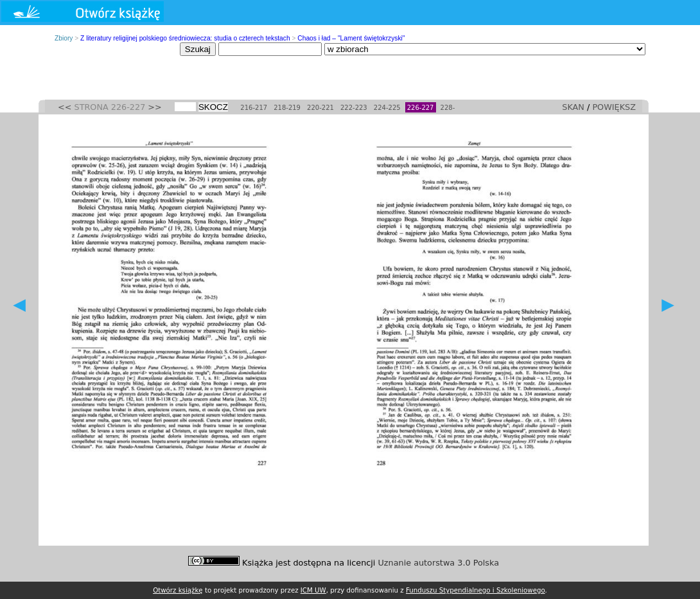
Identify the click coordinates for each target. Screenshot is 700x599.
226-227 (421, 108)
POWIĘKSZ (614, 107)
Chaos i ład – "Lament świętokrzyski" (351, 38)
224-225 (387, 108)
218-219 (287, 108)
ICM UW (313, 590)
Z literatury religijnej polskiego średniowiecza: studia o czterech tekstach (185, 38)
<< (65, 107)
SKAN (573, 107)
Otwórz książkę (178, 590)
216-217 (254, 108)
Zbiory (64, 38)
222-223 (354, 108)
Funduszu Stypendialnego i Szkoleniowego (476, 590)
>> (154, 107)
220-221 (320, 108)
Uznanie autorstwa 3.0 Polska (439, 563)
